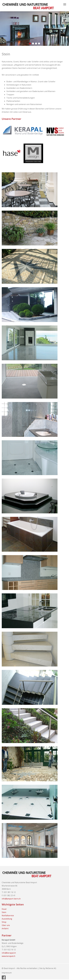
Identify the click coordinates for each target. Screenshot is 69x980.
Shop (4, 922)
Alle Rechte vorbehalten (27, 968)
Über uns (6, 925)
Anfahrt (5, 929)
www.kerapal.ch (8, 956)
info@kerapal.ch (9, 953)
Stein (4, 912)
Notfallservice (8, 916)
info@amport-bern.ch (11, 899)
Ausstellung (7, 919)
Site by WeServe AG (48, 968)
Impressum (7, 973)
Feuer (4, 909)
